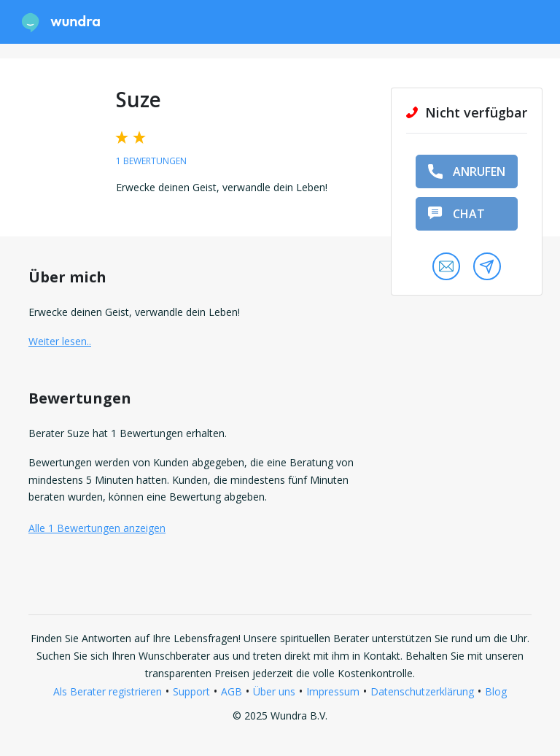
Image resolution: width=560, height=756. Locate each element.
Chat (456, 214)
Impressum (333, 691)
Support (191, 691)
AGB (232, 691)
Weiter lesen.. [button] (60, 341)
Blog (496, 691)
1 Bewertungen (151, 161)
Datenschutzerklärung (422, 691)
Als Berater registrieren (108, 691)
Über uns (274, 691)
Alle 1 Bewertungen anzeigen (97, 528)
